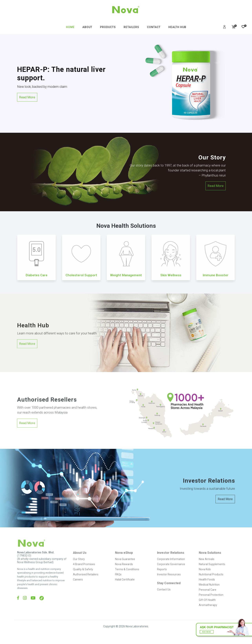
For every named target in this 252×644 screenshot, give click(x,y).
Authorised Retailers (86, 582)
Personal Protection (211, 602)
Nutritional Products (211, 582)
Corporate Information (171, 567)
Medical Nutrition (209, 592)
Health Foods (207, 587)
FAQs (118, 582)
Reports (162, 577)
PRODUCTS (108, 27)
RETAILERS (131, 27)
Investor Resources (169, 582)
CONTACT (154, 27)
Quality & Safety (83, 577)
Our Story (79, 567)
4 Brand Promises (84, 572)
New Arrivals (207, 567)
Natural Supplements (212, 572)
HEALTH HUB (177, 27)
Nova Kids (205, 577)
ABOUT (87, 27)
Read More (27, 97)
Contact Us (164, 597)
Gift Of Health (207, 607)
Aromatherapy (208, 613)
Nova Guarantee (125, 567)
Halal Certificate (125, 587)
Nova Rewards (124, 572)
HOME (70, 27)
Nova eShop (124, 560)
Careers (78, 587)
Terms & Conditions (127, 577)
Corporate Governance (171, 572)
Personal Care (208, 597)
